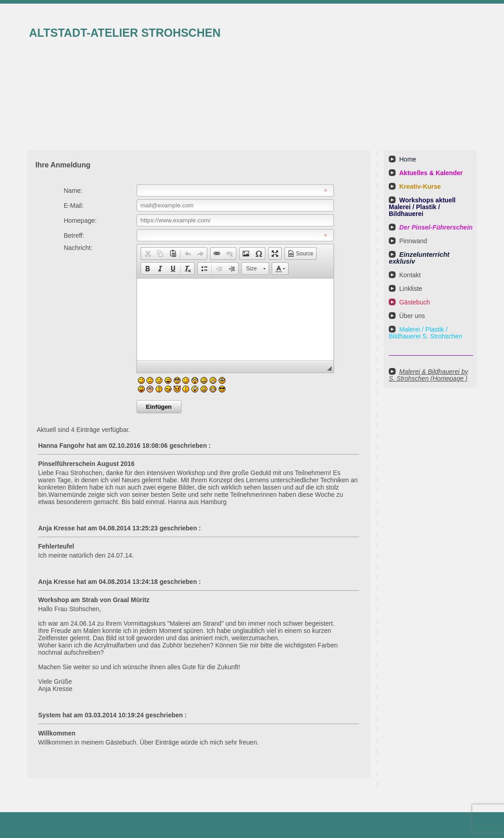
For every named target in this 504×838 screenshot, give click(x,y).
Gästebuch (415, 302)
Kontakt (410, 275)
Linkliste (411, 289)
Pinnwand (413, 241)
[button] (147, 254)
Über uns (412, 316)
